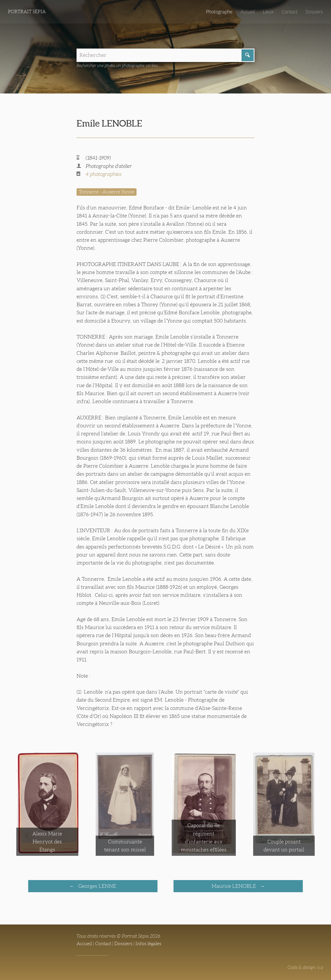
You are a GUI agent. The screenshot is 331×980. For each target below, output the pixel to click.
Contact (289, 12)
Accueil (248, 12)
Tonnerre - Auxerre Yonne (107, 192)
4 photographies (103, 174)
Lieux (268, 12)
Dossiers (314, 12)
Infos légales (148, 944)
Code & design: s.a (305, 967)
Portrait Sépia (27, 12)
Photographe (219, 12)
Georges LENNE (97, 886)
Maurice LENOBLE (234, 886)
